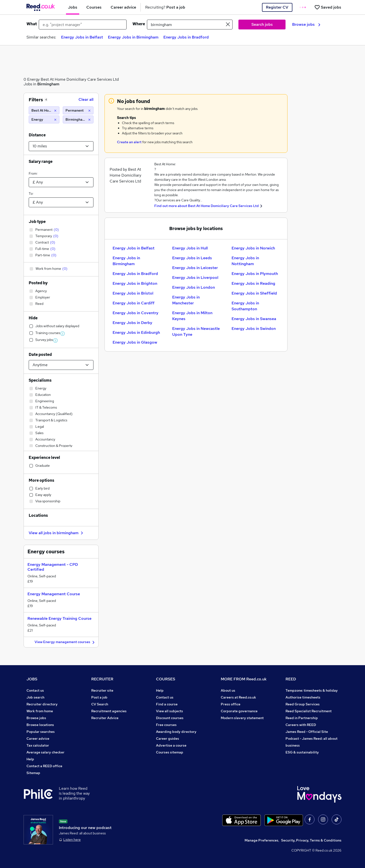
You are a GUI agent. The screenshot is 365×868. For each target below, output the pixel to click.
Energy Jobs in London (194, 287)
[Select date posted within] (61, 365)
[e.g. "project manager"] (83, 25)
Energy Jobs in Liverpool (195, 278)
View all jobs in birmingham (57, 533)
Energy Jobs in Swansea (254, 319)
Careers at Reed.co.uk (238, 697)
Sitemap (33, 773)
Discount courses (170, 718)
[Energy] (44, 119)
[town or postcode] (190, 25)
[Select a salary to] (61, 202)
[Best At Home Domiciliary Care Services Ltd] (44, 110)
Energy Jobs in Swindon (254, 329)
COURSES (166, 679)
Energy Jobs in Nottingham (245, 261)
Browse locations (40, 725)
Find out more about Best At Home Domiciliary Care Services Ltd (207, 206)
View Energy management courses (65, 642)
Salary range (41, 162)
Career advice (38, 738)
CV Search (100, 704)
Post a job (99, 697)
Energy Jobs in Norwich (253, 248)
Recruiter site (102, 690)
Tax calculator (38, 745)
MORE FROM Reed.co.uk (244, 679)
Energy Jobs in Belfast (82, 37)
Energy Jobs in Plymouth (255, 274)
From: (33, 173)
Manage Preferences (261, 840)
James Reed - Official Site (307, 732)
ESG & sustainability (302, 752)
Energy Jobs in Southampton (245, 306)
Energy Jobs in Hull (190, 248)
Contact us (35, 690)
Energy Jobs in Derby (132, 323)
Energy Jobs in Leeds (192, 258)
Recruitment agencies (109, 711)
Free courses (166, 725)
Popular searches (41, 732)
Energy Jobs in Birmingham (133, 37)
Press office (231, 704)
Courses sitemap (170, 752)
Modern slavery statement (242, 718)
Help (30, 759)
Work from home (40, 711)
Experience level (44, 458)
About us (228, 690)
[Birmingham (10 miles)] (78, 119)
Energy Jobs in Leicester (195, 268)
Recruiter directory (42, 704)
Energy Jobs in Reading (253, 283)
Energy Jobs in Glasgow (135, 342)
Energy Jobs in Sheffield (254, 293)
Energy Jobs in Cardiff (134, 303)
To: (31, 194)
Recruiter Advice (105, 718)
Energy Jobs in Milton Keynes (192, 316)
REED (291, 679)
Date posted (40, 355)
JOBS (32, 679)
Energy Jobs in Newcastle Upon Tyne (196, 331)
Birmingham (48, 84)
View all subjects (169, 711)
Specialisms (40, 380)
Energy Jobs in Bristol (133, 293)
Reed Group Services (303, 704)
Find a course (167, 704)
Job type (37, 222)
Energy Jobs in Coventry (136, 313)
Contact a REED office (44, 766)
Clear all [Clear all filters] (86, 99)
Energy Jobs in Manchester (186, 300)
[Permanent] (78, 110)
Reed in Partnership (302, 718)
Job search (35, 697)
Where (139, 24)
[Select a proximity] (61, 146)
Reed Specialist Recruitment (309, 711)
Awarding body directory (176, 732)
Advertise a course (171, 745)
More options (41, 480)
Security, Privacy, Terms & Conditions (311, 840)
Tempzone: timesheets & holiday (312, 690)
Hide (33, 318)
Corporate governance (239, 711)
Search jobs (262, 24)
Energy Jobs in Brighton (135, 283)
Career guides (168, 738)
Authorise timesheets (303, 697)
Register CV (277, 7)
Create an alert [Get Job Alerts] (129, 142)
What (32, 24)
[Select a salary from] (61, 182)
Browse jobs (306, 24)
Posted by (38, 283)
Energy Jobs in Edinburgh (136, 332)
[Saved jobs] (328, 7)
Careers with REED (301, 725)
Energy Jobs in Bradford (186, 37)
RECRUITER (102, 679)
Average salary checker (46, 752)
